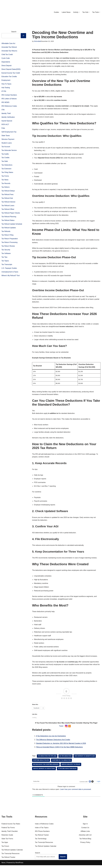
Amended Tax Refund (9, 47)
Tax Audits (5, 155)
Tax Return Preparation (10, 240)
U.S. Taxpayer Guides (9, 270)
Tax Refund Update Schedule (12, 225)
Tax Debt (5, 162)
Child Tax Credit (7, 55)
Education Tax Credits (9, 77)
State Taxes (6, 136)
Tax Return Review (8, 247)
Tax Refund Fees (8, 195)
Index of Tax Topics (42, 830)
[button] (79, 12)
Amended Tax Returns (9, 51)
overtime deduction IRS (41, 763)
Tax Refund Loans (8, 207)
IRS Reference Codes (9, 107)
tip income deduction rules (67, 771)
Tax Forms (5, 177)
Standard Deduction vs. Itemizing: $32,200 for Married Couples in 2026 (61, 746)
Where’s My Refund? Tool (11, 277)
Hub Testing (6, 88)
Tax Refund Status (8, 221)
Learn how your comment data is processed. (76, 792)
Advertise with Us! (85, 838)
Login (98, 784)
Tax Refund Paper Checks (11, 214)
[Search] (23, 36)
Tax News (5, 181)
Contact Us (85, 830)
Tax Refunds (6, 233)
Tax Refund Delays (8, 192)
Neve (3, 865)
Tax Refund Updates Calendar (12, 853)
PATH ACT (5, 125)
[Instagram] (66, 729)
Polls (3, 129)
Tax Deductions (7, 166)
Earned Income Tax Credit (11, 73)
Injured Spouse (7, 121)
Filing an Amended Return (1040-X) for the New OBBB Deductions (60, 750)
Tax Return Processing (10, 244)
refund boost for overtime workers (46, 767)
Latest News (66, 12)
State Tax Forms (7, 842)
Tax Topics (5, 262)
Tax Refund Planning (9, 218)
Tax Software (6, 255)
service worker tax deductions (44, 771)
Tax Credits (5, 158)
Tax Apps (5, 845)
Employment (6, 81)
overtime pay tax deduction (62, 763)
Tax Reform (6, 188)
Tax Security (6, 251)
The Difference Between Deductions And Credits (53, 743)
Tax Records (6, 184)
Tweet (61, 729)
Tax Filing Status (7, 173)
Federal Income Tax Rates (11, 827)
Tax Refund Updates (9, 229)
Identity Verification (8, 118)
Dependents (6, 62)
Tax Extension (6, 170)
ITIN (3, 110)
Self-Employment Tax (9, 132)
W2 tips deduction (66, 759)
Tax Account (6, 147)
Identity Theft (6, 114)
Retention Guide (7, 838)
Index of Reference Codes (44, 827)
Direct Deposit (6, 66)
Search (14, 32)
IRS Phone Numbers (42, 834)
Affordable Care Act (8, 43)
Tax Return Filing (7, 236)
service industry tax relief (71, 767)
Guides (56, 12)
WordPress (19, 865)
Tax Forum (5, 849)
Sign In (85, 827)
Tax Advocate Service (9, 151)
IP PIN (4, 92)
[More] (69, 729)
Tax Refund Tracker (8, 860)
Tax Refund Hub (7, 199)
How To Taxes (6, 84)
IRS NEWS (5, 103)
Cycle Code (6, 58)
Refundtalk (37, 41)
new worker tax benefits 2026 (85, 759)
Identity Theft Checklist (10, 834)
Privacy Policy (85, 845)
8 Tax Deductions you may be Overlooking (51, 739)
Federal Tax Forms (8, 830)
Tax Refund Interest (8, 203)
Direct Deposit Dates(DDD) (11, 69)
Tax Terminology (41, 842)
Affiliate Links (85, 834)
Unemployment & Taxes (10, 273)
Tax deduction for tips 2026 (47, 759)
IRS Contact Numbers (9, 95)
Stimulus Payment (8, 140)
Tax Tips (4, 258)
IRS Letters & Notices (9, 99)
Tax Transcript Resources (11, 856)
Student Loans (7, 144)
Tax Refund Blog (85, 842)
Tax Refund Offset (8, 210)
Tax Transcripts (7, 266)
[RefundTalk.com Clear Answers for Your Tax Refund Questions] (12, 12)
